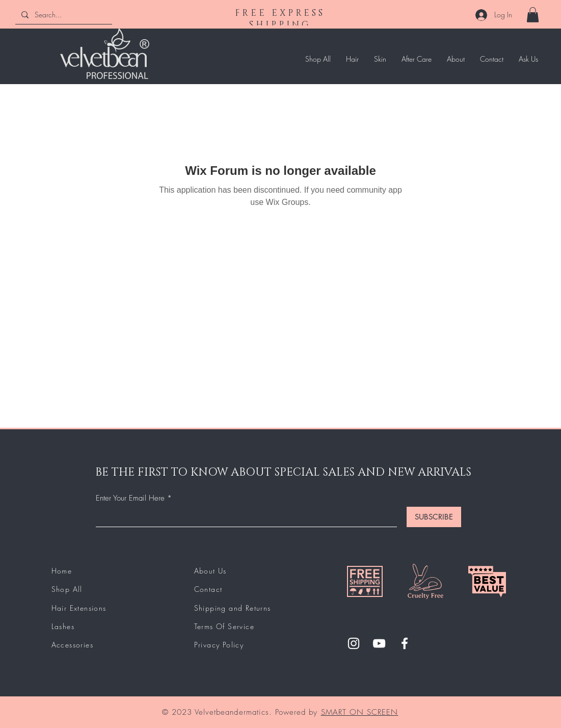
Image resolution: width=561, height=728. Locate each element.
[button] (533, 15)
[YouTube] (379, 643)
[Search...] (63, 15)
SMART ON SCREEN (360, 712)
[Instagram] (354, 643)
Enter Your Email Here (130, 498)
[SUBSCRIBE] (434, 517)
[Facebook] (405, 643)
